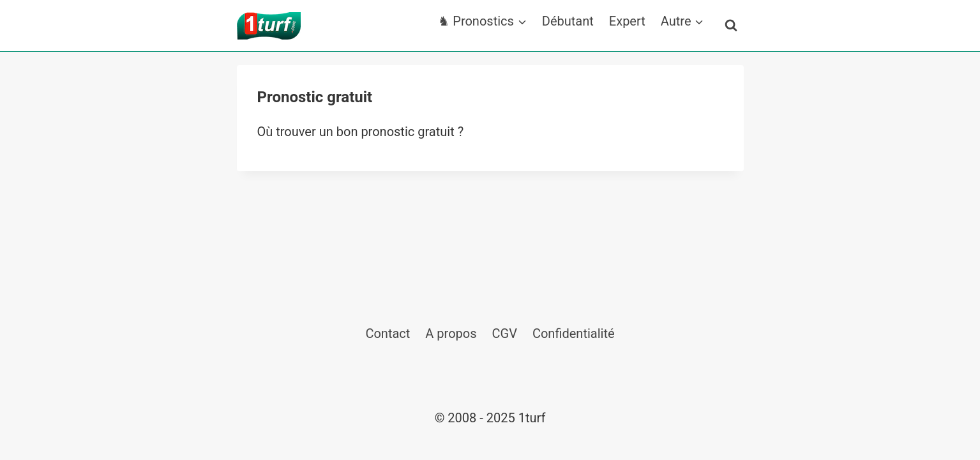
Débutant (568, 21)
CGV (505, 333)
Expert (627, 21)
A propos (451, 333)
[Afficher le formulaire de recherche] (731, 26)
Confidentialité (574, 333)
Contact (388, 333)
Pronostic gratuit (315, 97)
